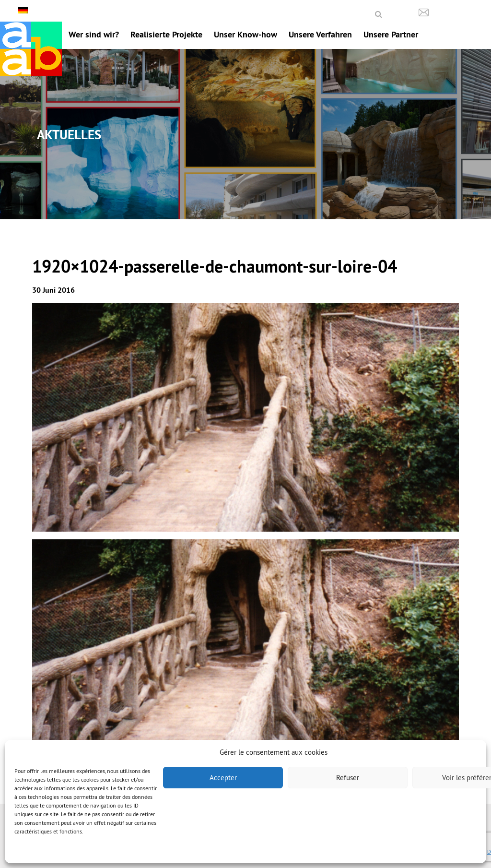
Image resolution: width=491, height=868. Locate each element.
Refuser (348, 778)
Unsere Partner (391, 34)
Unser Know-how (245, 34)
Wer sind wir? (94, 34)
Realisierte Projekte (166, 34)
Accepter (223, 778)
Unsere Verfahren (320, 34)
